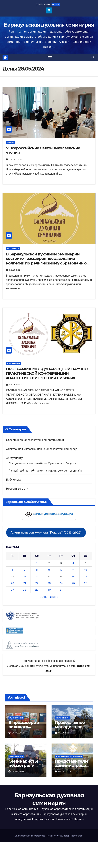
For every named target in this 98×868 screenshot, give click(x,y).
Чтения (10, 143)
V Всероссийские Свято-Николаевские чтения (43, 150)
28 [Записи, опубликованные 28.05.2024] (25, 590)
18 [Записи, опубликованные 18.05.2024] (73, 576)
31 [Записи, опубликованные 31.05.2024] (61, 590)
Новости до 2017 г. (18, 489)
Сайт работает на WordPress (30, 836)
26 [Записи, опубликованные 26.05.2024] (86, 583)
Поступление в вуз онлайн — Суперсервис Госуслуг (43, 463)
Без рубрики (13, 249)
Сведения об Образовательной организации (35, 440)
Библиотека (14, 480)
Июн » (54, 597)
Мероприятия (16, 718)
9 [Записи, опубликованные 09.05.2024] (49, 570)
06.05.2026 (18, 733)
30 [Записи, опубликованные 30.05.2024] (49, 590)
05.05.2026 (65, 733)
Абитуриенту (14, 458)
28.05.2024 (16, 159)
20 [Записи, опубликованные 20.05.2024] (12, 583)
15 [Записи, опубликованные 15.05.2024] (37, 576)
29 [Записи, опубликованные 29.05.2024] (37, 590)
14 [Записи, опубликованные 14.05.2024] (25, 576)
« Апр (44, 597)
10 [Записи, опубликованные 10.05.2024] (61, 570)
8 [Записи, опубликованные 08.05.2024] (37, 570)
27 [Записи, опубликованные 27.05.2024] (12, 590)
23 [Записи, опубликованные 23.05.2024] (49, 583)
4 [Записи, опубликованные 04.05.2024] (73, 563)
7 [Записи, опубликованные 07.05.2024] (25, 570)
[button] (93, 57)
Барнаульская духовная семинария (49, 25)
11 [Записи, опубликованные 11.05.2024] (73, 570)
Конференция (14, 363)
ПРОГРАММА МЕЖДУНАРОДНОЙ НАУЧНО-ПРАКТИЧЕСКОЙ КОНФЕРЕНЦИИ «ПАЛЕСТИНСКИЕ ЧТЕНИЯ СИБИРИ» (47, 373)
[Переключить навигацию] (50, 57)
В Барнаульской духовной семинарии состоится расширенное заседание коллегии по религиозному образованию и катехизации (48, 261)
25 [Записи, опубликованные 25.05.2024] (73, 583)
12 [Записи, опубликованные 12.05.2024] (86, 570)
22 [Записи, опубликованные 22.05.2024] (37, 583)
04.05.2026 (18, 771)
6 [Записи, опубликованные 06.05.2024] (12, 570)
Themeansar (77, 836)
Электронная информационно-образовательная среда (42, 449)
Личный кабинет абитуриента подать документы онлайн (45, 471)
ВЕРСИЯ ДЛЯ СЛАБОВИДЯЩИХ (49, 514)
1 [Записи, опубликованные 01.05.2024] (37, 563)
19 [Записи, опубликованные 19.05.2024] (86, 576)
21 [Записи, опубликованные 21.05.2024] (25, 583)
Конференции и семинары (69, 757)
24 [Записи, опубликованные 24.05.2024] (61, 583)
